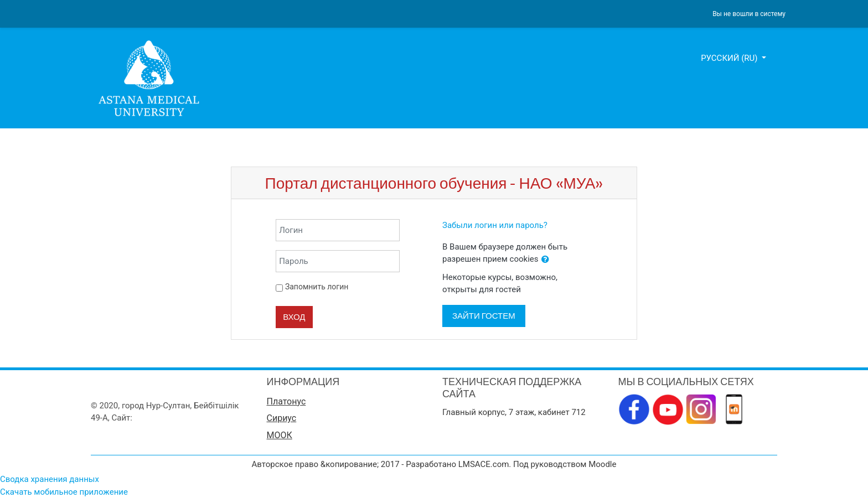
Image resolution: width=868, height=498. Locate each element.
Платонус (286, 401)
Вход (294, 317)
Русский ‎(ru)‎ (730, 58)
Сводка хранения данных (50, 479)
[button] (545, 260)
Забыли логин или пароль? (495, 225)
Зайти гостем (484, 316)
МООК (280, 435)
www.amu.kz (158, 418)
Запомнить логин (317, 287)
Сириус (282, 418)
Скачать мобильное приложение (64, 492)
